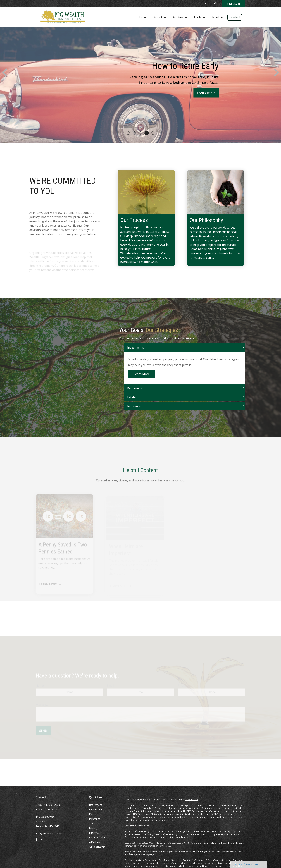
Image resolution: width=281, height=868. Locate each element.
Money (93, 828)
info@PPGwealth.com (48, 834)
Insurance (134, 411)
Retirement (135, 393)
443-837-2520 (52, 805)
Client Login (234, 4)
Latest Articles (97, 837)
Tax (91, 823)
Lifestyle (94, 833)
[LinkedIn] (205, 4)
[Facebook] (215, 4)
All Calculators (97, 847)
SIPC (142, 834)
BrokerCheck (192, 799)
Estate (131, 402)
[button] (142, 17)
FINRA (136, 834)
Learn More (142, 379)
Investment (96, 810)
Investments (136, 352)
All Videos (95, 842)
